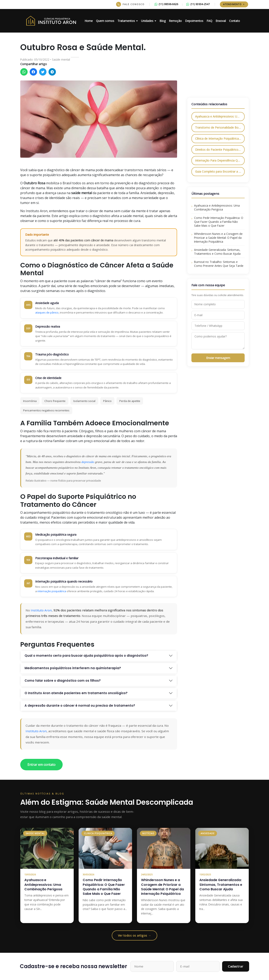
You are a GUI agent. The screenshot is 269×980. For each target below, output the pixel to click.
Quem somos (105, 21)
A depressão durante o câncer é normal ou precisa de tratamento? (80, 706)
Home (89, 21)
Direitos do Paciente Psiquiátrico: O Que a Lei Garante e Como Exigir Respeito (220, 150)
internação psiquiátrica (52, 591)
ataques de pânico (47, 312)
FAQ (209, 21)
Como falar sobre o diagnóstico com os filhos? (63, 681)
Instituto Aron (41, 610)
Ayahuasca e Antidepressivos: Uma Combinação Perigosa (220, 116)
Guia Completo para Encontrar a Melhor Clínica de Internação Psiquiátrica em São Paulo (220, 171)
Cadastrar (236, 966)
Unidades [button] (147, 21)
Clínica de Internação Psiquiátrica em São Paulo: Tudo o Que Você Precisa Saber (220, 139)
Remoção (175, 21)
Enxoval (221, 21)
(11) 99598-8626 (166, 4)
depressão (88, 462)
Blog (163, 21)
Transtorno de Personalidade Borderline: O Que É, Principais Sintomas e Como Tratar (220, 127)
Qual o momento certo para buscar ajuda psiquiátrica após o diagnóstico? (86, 656)
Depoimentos (194, 21)
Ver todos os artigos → (134, 935)
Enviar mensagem (218, 358)
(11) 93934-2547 (198, 4)
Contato (235, 21)
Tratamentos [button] (126, 21)
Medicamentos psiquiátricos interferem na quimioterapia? (73, 668)
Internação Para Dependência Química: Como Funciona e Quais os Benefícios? (220, 160)
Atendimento (234, 4)
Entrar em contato (41, 765)
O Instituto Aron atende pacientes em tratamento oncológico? (76, 693)
